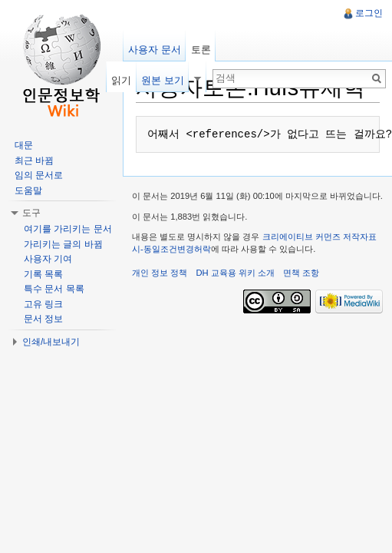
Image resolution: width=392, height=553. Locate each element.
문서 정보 (43, 319)
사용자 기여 (48, 259)
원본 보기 (163, 80)
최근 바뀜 (34, 161)
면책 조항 (301, 273)
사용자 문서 (155, 50)
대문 (24, 145)
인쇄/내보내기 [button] (51, 342)
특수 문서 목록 (54, 289)
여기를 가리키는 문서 (68, 229)
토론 (201, 50)
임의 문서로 (39, 175)
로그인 (369, 13)
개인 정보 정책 (160, 273)
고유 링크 (43, 304)
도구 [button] (31, 213)
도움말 (28, 190)
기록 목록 (43, 274)
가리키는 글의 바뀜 (63, 244)
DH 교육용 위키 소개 (235, 273)
